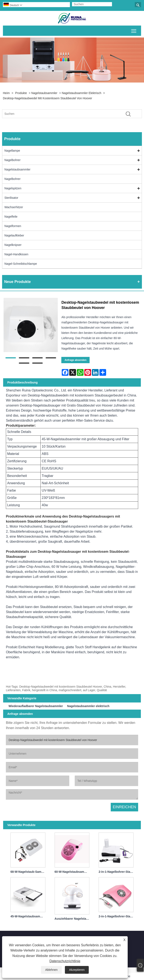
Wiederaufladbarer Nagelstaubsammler (36, 706)
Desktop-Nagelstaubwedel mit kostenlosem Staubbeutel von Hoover (48, 98)
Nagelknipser (13, 245)
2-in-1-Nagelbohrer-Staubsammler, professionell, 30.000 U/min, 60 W (117, 872)
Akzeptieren (77, 970)
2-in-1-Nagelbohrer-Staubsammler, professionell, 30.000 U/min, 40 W (117, 916)
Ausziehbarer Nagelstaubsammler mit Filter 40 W (73, 919)
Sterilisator (11, 198)
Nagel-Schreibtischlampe (21, 264)
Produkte (21, 93)
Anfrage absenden (75, 360)
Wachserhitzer (14, 207)
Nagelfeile (11, 217)
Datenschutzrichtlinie (65, 961)
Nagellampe (12, 151)
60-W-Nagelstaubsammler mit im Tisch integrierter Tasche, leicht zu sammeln (73, 872)
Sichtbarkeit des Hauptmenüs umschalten (134, 30)
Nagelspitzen (13, 188)
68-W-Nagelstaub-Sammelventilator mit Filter (29, 872)
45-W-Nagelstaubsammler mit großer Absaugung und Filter (29, 916)
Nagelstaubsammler (44, 93)
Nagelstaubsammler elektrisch (82, 93)
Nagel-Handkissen (16, 254)
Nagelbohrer (12, 160)
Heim (6, 93)
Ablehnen (51, 970)
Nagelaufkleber (14, 235)
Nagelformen (13, 226)
